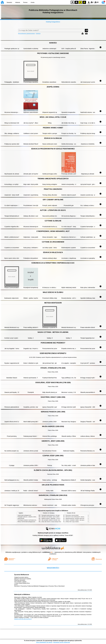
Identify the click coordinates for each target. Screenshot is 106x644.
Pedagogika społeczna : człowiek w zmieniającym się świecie (31, 517)
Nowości (9, 2)
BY (84, 2)
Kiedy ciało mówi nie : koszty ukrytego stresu (51, 522)
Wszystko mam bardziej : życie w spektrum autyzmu (53, 517)
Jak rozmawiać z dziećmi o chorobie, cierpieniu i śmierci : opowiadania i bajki (58, 520)
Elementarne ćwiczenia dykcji (72, 515)
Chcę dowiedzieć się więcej (44, 642)
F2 (97, 2)
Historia (18, 2)
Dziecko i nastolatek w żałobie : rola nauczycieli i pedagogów (79, 520)
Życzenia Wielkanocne (22, 575)
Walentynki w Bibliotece (22, 594)
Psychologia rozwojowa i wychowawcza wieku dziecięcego (30, 520)
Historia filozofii (21, 518)
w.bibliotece (47, 552)
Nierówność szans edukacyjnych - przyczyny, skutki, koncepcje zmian (81, 517)
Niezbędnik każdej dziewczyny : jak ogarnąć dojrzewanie (54, 515)
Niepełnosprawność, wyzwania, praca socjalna (76, 518)
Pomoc (25, 2)
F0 (89, 2)
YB (80, 2)
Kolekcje (38, 33)
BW (76, 2)
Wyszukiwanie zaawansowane (27, 33)
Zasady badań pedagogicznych (24, 515)
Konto (33, 2)
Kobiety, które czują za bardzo (72, 522)
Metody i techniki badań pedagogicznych (26, 522)
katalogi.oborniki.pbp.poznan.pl (23, 619)
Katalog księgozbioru (53, 22)
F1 (92, 2)
